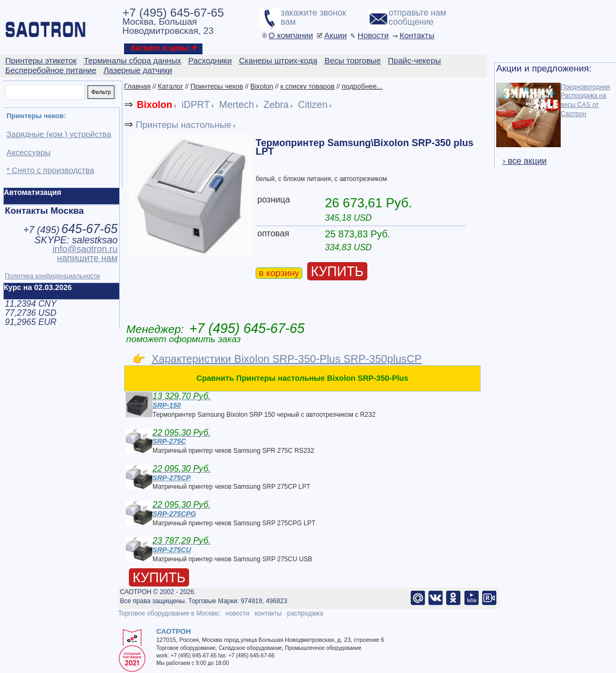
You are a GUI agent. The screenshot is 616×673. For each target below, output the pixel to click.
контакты (268, 613)
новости (237, 613)
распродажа (305, 613)
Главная (137, 86)
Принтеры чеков (216, 86)
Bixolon (262, 86)
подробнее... (362, 86)
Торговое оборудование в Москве (168, 613)
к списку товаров (307, 86)
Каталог (171, 86)
